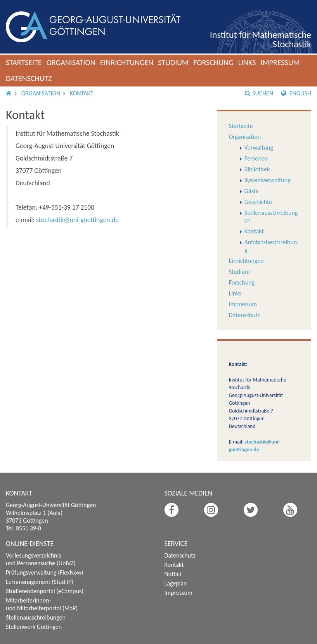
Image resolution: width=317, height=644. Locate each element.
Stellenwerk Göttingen (34, 627)
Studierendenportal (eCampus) (45, 591)
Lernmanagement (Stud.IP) (40, 582)
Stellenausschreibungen (36, 617)
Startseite (24, 62)
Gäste (252, 191)
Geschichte (258, 202)
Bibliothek (257, 169)
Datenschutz (29, 78)
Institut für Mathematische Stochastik (261, 39)
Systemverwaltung (268, 180)
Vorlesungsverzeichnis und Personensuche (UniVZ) (41, 559)
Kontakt (81, 93)
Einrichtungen (127, 62)
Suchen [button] (259, 93)
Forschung (213, 62)
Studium (173, 62)
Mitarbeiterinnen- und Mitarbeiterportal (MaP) (42, 604)
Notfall (173, 574)
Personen (256, 158)
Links (247, 62)
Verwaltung (259, 148)
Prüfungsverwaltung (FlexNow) (45, 572)
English (296, 93)
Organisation (71, 62)
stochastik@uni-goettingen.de (77, 220)
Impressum (280, 62)
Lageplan (176, 583)
